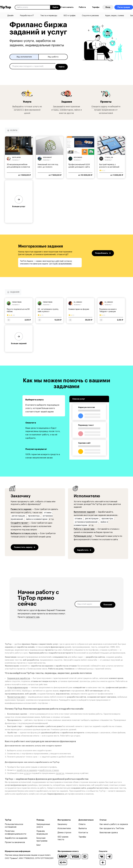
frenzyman (17, 301)
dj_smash (78, 301)
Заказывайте (59, 106)
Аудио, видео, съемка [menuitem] (115, 16)
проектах (60, 772)
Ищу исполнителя (24, 57)
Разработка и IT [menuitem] (27, 16)
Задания (66, 101)
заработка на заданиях (27, 769)
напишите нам (33, 616)
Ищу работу (53, 57)
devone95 (78, 157)
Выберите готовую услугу (24, 533)
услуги (27, 772)
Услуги (27, 101)
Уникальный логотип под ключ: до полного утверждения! (48, 166)
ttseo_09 (109, 157)
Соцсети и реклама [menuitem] (90, 16)
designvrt (48, 157)
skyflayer (16, 157)
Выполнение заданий (84, 511)
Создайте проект (20, 522)
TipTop (6, 7)
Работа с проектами (84, 528)
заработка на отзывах (49, 769)
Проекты (106, 101)
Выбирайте (18, 106)
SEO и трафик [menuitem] (70, 16)
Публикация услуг (83, 535)
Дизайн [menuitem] (10, 16)
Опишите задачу (99, 106)
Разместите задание (21, 508)
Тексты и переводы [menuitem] (49, 16)
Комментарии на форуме (79, 308)
